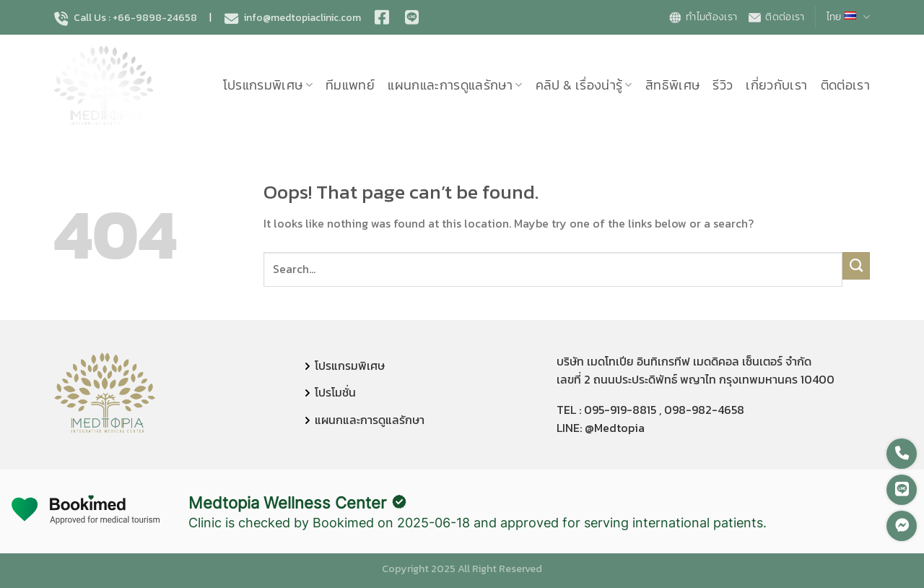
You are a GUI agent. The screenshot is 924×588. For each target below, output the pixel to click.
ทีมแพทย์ (350, 85)
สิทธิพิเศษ (672, 85)
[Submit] (857, 266)
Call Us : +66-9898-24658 (126, 18)
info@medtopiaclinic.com (293, 18)
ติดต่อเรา (776, 17)
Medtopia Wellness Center (287, 503)
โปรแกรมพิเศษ (268, 85)
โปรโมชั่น (335, 392)
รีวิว (723, 85)
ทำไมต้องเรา (702, 17)
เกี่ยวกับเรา (776, 85)
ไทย (848, 17)
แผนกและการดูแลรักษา (455, 85)
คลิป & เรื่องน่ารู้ (584, 85)
